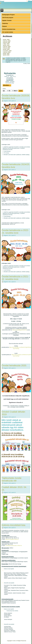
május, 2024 (6, 44)
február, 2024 (6, 48)
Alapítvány (5, 23)
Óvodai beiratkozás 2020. (14, 365)
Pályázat (5, 26)
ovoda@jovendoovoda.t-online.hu (14, 546)
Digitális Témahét (7, 20)
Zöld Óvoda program (8, 18)
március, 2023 (7, 52)
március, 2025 (7, 41)
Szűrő (21, 91)
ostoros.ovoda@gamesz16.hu (20, 330)
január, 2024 (6, 49)
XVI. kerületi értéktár (8, 32)
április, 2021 (6, 55)
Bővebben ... (7, 85)
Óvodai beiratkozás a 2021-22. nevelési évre (15, 278)
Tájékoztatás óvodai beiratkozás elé (11, 479)
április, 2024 (6, 45)
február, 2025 (6, 42)
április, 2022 (6, 54)
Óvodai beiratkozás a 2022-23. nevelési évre (15, 232)
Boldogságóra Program (8, 15)
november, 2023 (7, 51)
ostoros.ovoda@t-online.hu (12, 539)
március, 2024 (7, 47)
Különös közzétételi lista (9, 29)
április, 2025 (6, 40)
